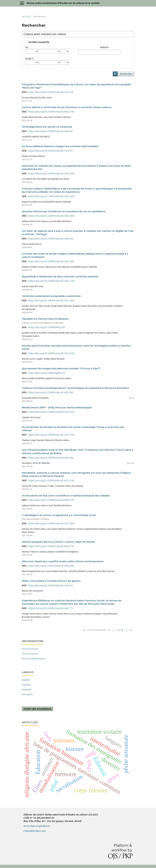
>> (131, 630)
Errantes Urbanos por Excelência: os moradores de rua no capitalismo (64, 211)
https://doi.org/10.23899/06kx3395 (47, 327)
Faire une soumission (38, 709)
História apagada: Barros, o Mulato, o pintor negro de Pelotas (58, 542)
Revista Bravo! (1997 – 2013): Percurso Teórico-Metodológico (57, 408)
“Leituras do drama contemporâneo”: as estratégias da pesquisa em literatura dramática (75, 388)
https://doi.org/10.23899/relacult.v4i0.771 (51, 608)
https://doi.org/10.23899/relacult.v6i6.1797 (51, 500)
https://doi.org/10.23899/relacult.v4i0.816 (51, 239)
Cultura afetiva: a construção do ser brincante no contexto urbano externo (67, 107)
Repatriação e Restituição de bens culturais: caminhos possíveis (60, 277)
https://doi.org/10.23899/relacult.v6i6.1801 (51, 566)
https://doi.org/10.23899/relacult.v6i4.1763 (51, 546)
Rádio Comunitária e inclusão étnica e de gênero (51, 581)
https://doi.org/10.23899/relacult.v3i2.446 (51, 458)
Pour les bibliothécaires (34, 659)
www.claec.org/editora (37, 826)
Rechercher (126, 74)
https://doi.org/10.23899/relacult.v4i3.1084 (51, 216)
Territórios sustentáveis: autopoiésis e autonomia (51, 296)
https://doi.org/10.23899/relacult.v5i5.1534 (51, 353)
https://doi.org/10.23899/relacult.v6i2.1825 (51, 300)
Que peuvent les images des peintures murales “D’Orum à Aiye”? (61, 368)
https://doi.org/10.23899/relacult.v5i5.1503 (51, 173)
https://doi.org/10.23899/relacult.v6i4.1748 (51, 281)
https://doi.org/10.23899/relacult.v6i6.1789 (51, 112)
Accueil (27, 16)
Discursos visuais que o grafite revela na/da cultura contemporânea (63, 561)
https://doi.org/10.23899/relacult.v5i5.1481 (51, 261)
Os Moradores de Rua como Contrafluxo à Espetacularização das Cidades (66, 496)
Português (27, 694)
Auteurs (104, 47)
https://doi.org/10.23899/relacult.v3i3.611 (51, 585)
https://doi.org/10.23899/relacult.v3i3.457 (51, 151)
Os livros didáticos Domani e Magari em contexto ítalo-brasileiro (60, 146)
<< (109, 630)
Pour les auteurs (30, 654)
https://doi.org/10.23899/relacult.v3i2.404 (51, 392)
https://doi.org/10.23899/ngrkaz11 (47, 373)
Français (27, 689)
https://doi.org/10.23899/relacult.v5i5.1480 (51, 196)
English (26, 680)
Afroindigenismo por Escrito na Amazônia (47, 127)
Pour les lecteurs (30, 649)
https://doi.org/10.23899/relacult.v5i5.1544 (51, 480)
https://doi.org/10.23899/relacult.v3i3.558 (51, 92)
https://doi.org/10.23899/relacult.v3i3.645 (51, 131)
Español (26, 685)
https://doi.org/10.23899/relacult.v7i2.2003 (51, 523)
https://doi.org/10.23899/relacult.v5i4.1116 (51, 412)
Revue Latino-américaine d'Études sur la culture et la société (63, 3)
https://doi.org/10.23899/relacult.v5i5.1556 (51, 435)
